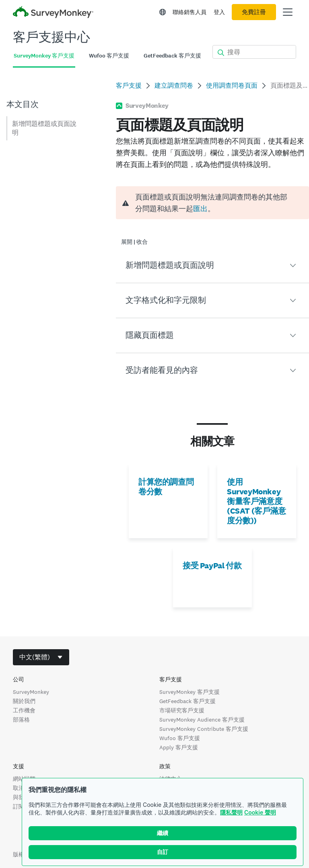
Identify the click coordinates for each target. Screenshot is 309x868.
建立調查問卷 (174, 85)
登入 (219, 12)
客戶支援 (129, 85)
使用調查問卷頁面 (232, 85)
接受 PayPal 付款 (212, 566)
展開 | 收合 (134, 242)
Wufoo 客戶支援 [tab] (109, 56)
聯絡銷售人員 (190, 12)
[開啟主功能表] (288, 12)
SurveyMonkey (31, 692)
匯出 (200, 209)
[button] (212, 265)
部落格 (21, 720)
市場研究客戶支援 (182, 710)
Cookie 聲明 (260, 812)
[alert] (212, 203)
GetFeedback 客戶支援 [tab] (172, 56)
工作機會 (24, 710)
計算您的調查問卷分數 (166, 487)
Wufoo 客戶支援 (180, 738)
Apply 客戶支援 (179, 747)
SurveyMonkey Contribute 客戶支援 (204, 729)
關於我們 (24, 701)
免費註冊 (254, 12)
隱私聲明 (231, 812)
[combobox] (41, 657)
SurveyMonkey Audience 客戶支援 (202, 720)
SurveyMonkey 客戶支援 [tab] (44, 56)
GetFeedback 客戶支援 (187, 701)
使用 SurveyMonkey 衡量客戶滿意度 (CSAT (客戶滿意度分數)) (256, 501)
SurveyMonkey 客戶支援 (190, 692)
